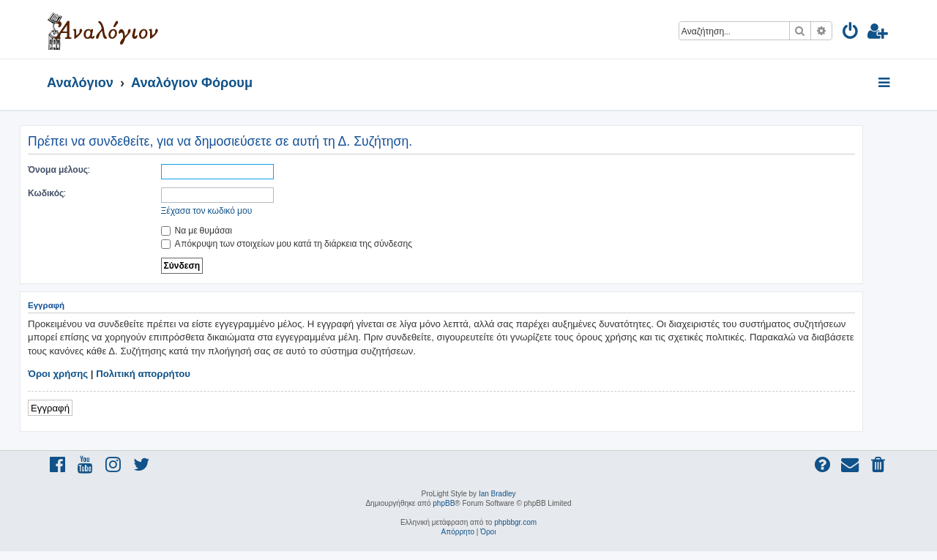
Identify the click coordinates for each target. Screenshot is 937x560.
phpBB (444, 503)
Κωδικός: (47, 193)
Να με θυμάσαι (197, 230)
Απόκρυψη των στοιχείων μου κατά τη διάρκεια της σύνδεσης (287, 243)
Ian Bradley (497, 494)
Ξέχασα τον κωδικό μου (207, 210)
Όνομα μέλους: (59, 169)
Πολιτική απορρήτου (143, 374)
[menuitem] (851, 33)
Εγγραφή (50, 407)
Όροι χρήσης (58, 374)
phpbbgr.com (515, 522)
